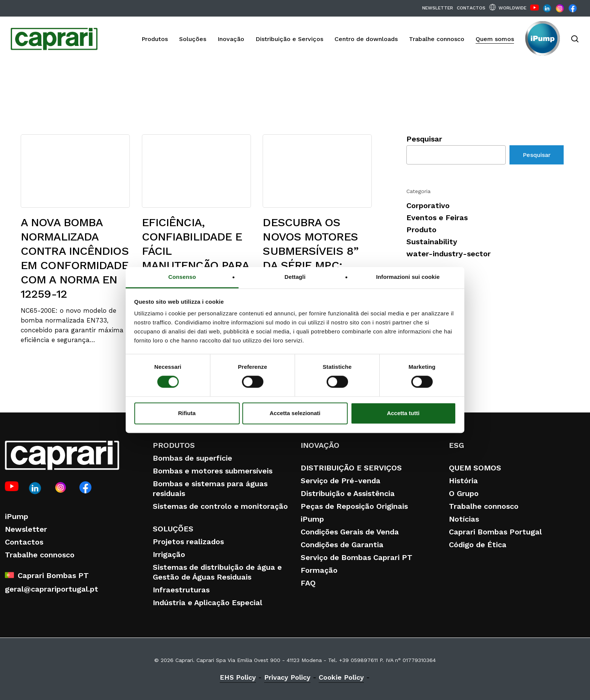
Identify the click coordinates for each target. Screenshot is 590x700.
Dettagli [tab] (295, 277)
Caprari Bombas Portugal (495, 532)
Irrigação (169, 554)
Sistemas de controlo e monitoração (220, 506)
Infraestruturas (181, 590)
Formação (319, 570)
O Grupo (464, 493)
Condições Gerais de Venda (350, 532)
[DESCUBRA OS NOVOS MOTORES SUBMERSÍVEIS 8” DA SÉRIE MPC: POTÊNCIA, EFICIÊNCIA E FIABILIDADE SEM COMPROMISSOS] (317, 249)
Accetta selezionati (295, 413)
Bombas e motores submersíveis (213, 471)
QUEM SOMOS (475, 468)
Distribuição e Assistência (348, 493)
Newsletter (26, 529)
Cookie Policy (341, 677)
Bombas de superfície (192, 458)
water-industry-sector (449, 254)
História (463, 481)
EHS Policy (238, 677)
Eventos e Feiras (437, 218)
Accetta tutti (403, 413)
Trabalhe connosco (40, 555)
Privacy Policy (287, 677)
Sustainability (432, 242)
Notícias (464, 519)
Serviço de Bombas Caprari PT (357, 557)
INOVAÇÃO (320, 445)
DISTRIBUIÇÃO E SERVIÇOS (351, 468)
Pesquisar (424, 139)
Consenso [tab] (182, 277)
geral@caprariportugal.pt (52, 589)
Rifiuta (187, 413)
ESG (456, 445)
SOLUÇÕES (173, 529)
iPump (17, 516)
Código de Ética (478, 545)
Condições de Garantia (342, 545)
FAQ (308, 583)
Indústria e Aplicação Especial (208, 603)
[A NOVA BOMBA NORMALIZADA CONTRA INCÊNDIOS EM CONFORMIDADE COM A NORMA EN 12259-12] (75, 239)
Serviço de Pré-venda (341, 481)
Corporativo (428, 205)
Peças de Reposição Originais (354, 506)
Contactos (24, 542)
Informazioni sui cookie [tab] (408, 277)
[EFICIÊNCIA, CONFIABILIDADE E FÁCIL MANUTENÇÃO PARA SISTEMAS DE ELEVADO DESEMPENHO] (196, 247)
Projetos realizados (188, 542)
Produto (421, 230)
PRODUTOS (174, 445)
